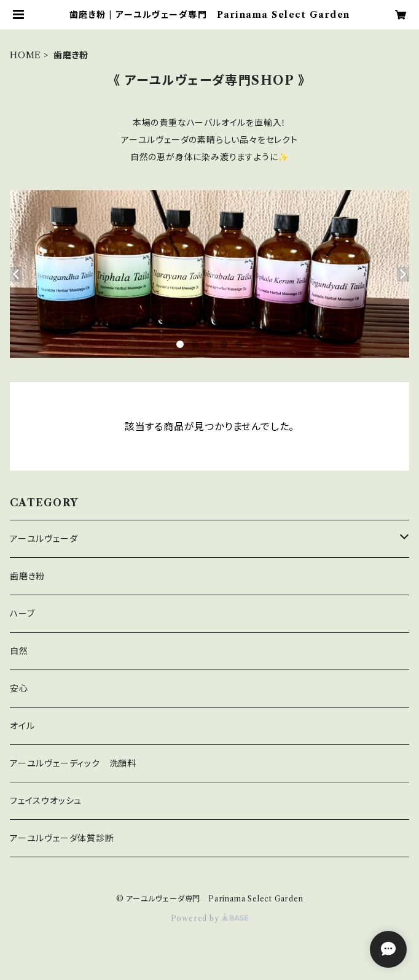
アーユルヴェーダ (44, 539)
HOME (25, 55)
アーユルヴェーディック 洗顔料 (73, 763)
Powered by (210, 918)
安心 (19, 689)
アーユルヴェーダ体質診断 (62, 838)
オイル (22, 726)
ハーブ (22, 614)
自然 (19, 651)
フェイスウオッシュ (46, 801)
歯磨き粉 (27, 576)
